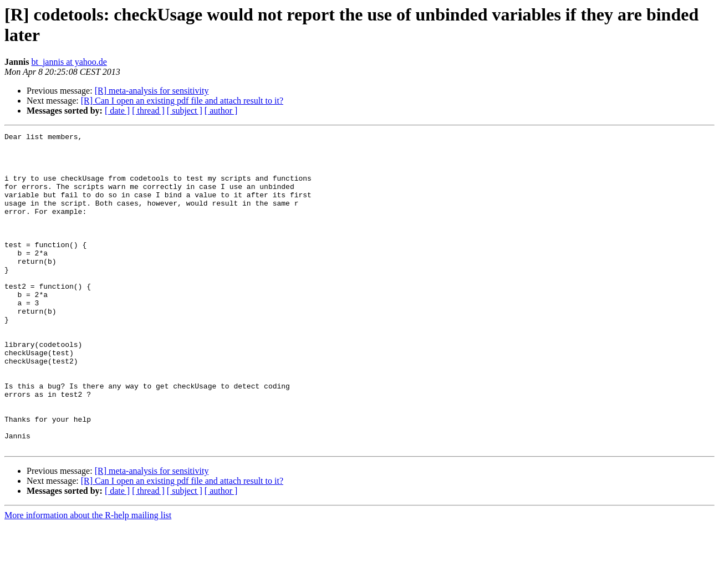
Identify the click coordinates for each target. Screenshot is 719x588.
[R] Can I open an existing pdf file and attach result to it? (182, 101)
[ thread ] (148, 111)
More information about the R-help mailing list (88, 578)
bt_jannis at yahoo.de (69, 62)
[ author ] (221, 111)
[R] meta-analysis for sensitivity (152, 91)
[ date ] (117, 111)
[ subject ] (185, 111)
